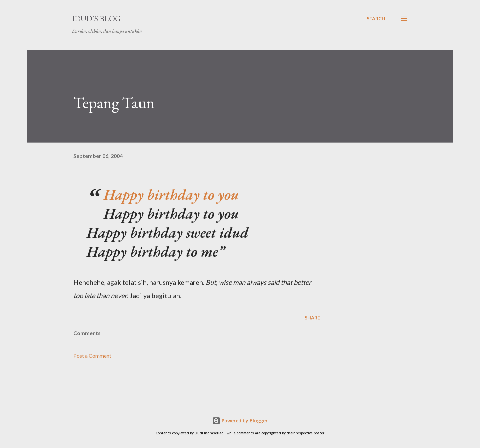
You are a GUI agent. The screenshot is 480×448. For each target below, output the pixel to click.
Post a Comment (92, 356)
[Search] (376, 19)
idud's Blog (96, 18)
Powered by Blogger (240, 421)
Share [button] (312, 318)
